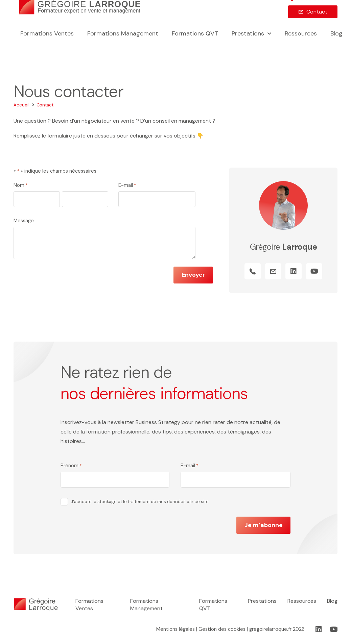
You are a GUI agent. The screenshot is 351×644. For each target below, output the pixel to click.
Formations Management (146, 605)
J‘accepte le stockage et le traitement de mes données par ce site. (140, 502)
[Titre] (253, 272)
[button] (268, 34)
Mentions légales (175, 629)
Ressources (302, 601)
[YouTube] (314, 272)
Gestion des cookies (222, 629)
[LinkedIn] (294, 272)
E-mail (127, 185)
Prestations (262, 601)
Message (24, 221)
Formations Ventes (89, 605)
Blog (332, 601)
